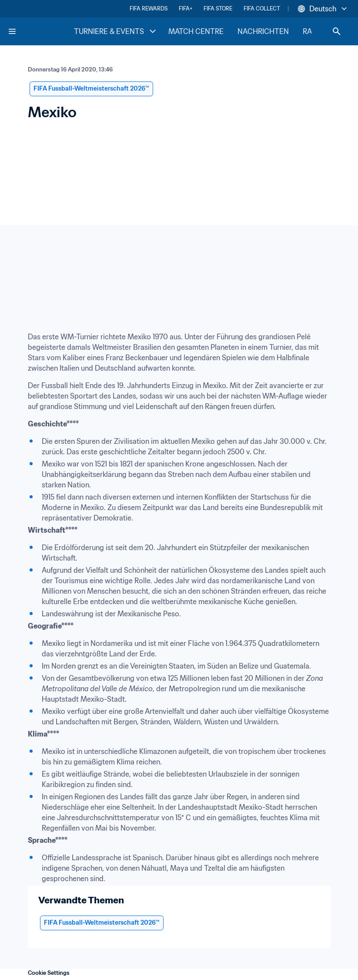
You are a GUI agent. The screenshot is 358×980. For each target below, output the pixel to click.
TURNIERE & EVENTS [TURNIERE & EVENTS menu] (116, 31)
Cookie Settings (49, 973)
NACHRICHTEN (263, 31)
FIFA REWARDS (149, 8)
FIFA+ (186, 8)
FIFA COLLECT (262, 8)
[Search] (337, 31)
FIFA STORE (218, 8)
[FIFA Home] (40, 31)
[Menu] (12, 31)
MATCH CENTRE (196, 31)
